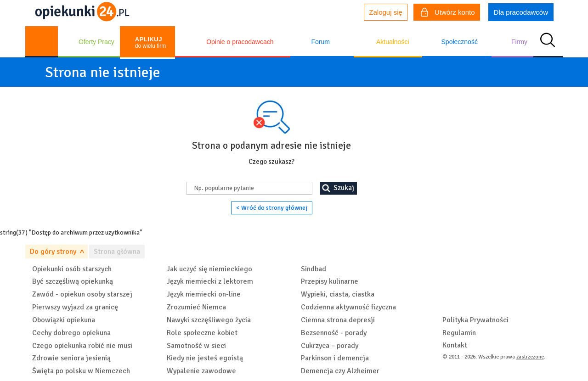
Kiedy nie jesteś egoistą (205, 358)
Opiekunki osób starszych (72, 269)
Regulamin (459, 333)
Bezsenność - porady (334, 333)
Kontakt (455, 345)
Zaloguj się (386, 12)
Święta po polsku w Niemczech (81, 371)
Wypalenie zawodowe (201, 371)
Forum (320, 42)
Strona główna (117, 252)
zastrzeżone (530, 357)
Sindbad (314, 269)
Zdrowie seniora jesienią (71, 358)
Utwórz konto (448, 13)
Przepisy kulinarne (330, 281)
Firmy (519, 42)
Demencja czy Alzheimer (340, 371)
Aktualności (393, 42)
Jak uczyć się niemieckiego (209, 269)
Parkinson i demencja (335, 358)
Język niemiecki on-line (204, 294)
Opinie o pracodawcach (240, 42)
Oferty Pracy (96, 42)
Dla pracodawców (521, 12)
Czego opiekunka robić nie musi (82, 346)
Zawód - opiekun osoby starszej (82, 294)
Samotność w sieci (196, 346)
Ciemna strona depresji (338, 320)
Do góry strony (53, 252)
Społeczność (460, 42)
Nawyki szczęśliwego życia (209, 320)
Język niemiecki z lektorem (210, 281)
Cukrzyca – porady (330, 346)
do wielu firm (150, 42)
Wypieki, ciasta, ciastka (338, 294)
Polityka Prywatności (475, 320)
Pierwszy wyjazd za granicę (75, 307)
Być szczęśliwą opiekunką (73, 281)
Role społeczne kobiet (202, 333)
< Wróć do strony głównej (272, 208)
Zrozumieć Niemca (196, 307)
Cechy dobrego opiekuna (71, 333)
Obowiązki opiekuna (64, 320)
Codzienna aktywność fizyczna (348, 307)
